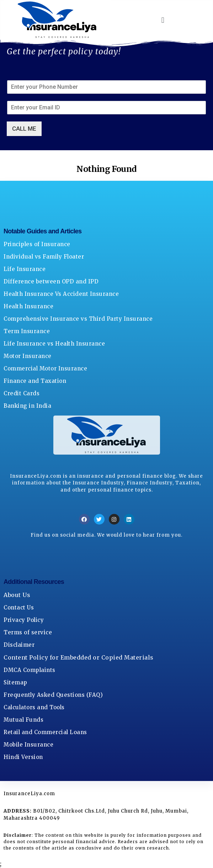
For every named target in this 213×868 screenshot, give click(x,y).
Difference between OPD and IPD (51, 281)
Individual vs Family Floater (44, 257)
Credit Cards (22, 393)
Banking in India (27, 406)
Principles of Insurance (37, 244)
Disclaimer (19, 645)
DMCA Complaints (30, 670)
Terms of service (28, 632)
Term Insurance (27, 331)
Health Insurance (28, 306)
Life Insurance (25, 269)
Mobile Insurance (28, 745)
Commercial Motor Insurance (45, 368)
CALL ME (24, 129)
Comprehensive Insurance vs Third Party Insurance (78, 319)
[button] (163, 20)
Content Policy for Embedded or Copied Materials (79, 657)
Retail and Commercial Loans (45, 732)
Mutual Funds (23, 720)
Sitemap (15, 682)
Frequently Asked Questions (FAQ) (53, 695)
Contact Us (19, 607)
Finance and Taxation (35, 381)
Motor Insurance (28, 356)
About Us (17, 595)
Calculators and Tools (34, 707)
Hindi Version (23, 757)
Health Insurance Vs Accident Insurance (61, 294)
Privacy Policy (24, 620)
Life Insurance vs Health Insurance (54, 344)
